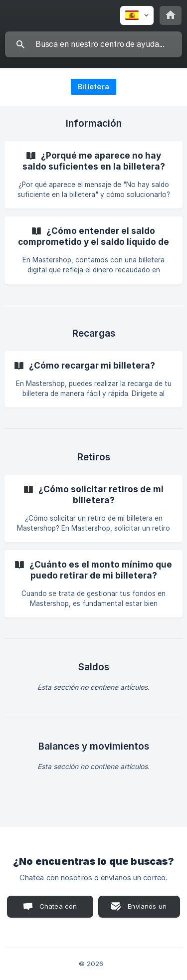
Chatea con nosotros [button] (56, 910)
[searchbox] (93, 44)
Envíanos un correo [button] (147, 910)
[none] (137, 15)
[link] (93, 175)
